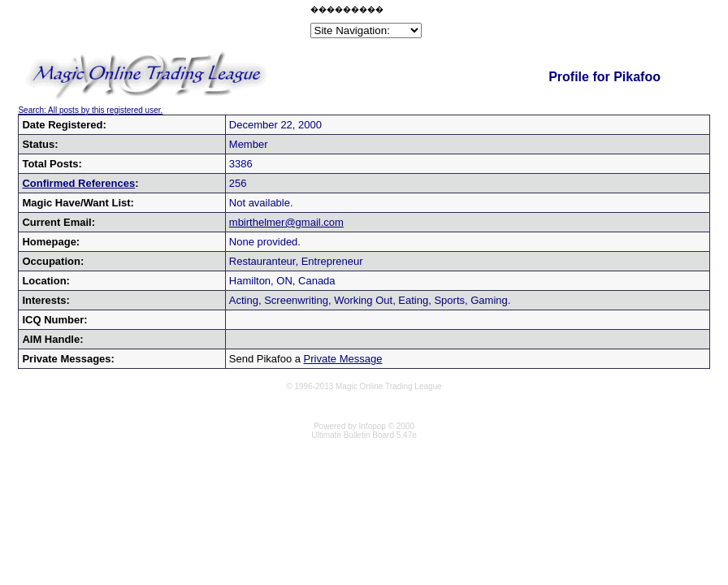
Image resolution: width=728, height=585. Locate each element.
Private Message (343, 359)
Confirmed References (78, 183)
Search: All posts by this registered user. (90, 110)
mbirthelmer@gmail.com (286, 222)
